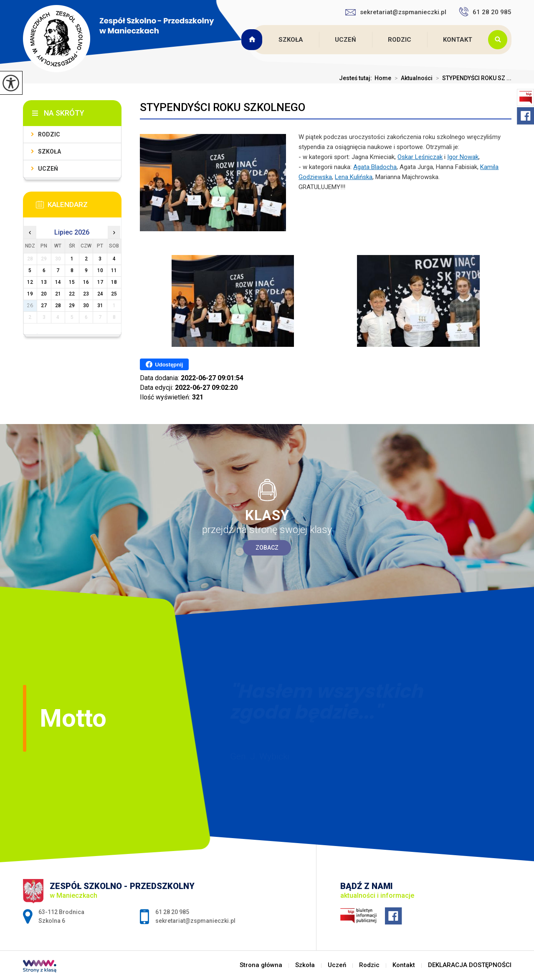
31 (100, 306)
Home (383, 78)
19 (30, 294)
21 (58, 294)
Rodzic (400, 40)
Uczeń (345, 40)
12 (30, 282)
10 (100, 270)
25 (114, 294)
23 (86, 294)
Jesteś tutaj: (357, 78)
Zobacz (267, 548)
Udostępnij (164, 364)
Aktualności (412, 78)
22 (72, 294)
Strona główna (253, 40)
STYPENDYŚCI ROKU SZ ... (472, 78)
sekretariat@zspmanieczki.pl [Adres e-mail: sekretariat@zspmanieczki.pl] (195, 921)
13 (44, 282)
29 (72, 306)
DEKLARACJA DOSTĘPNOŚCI (470, 965)
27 (44, 306)
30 (86, 306)
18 (114, 282)
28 (58, 306)
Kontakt (458, 40)
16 (86, 282)
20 (44, 294)
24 (100, 294)
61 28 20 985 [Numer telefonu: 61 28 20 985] (172, 912)
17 (100, 282)
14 (58, 282)
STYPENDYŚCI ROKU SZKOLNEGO (223, 107)
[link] (420, 157)
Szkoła (291, 40)
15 (72, 282)
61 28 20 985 (485, 12)
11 (114, 270)
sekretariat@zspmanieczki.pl (396, 12)
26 (30, 306)
